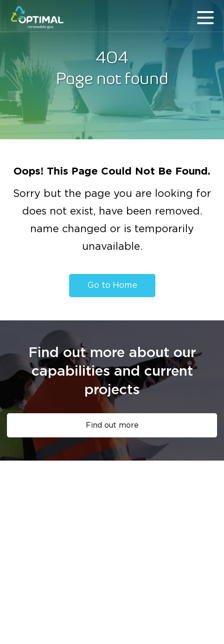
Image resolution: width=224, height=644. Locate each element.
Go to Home (112, 286)
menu (205, 18)
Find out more (112, 425)
